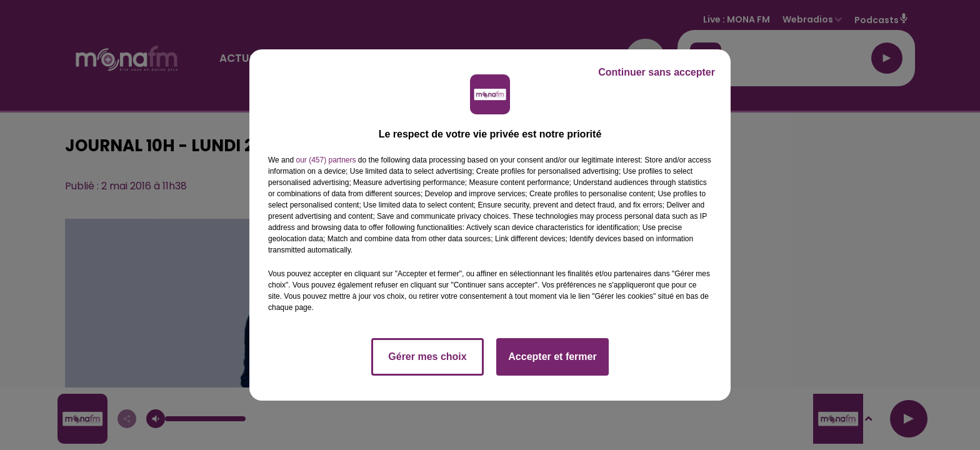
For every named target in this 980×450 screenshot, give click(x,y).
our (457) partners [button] (326, 160)
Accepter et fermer (552, 357)
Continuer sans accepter (657, 72)
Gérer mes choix (427, 357)
